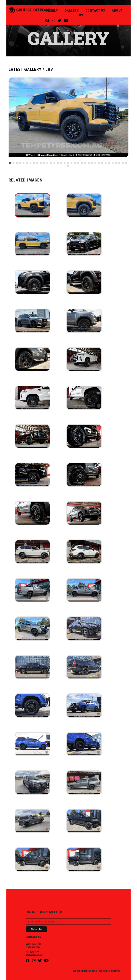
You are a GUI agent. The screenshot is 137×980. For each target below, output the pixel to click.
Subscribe (36, 929)
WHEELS (52, 10)
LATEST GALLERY (25, 69)
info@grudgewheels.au (35, 955)
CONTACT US (96, 10)
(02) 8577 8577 (32, 952)
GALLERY (72, 10)
